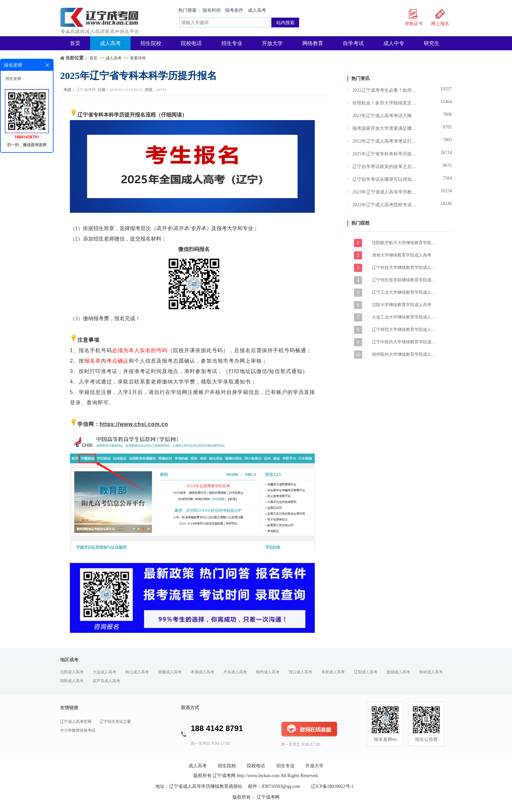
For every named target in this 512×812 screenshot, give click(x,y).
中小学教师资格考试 (78, 730)
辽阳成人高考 (366, 672)
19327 (446, 89)
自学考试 (353, 43)
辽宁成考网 (86, 90)
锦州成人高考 (268, 672)
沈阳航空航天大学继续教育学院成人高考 (405, 243)
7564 (447, 178)
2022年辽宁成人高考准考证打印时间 (385, 141)
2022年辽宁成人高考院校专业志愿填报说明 (385, 205)
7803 (447, 140)
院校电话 (191, 43)
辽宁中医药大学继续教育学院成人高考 (405, 342)
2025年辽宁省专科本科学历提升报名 (385, 154)
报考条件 (234, 10)
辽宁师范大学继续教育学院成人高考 (405, 329)
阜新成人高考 (333, 672)
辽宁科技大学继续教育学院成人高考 (405, 267)
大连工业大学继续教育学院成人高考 (405, 317)
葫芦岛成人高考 (106, 681)
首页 (75, 43)
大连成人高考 (104, 672)
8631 (447, 165)
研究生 (432, 43)
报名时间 (212, 10)
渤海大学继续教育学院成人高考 (402, 255)
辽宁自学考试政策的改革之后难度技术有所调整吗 (385, 167)
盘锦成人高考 (398, 672)
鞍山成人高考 (137, 672)
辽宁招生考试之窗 (115, 722)
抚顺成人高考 (170, 672)
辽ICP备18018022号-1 (332, 786)
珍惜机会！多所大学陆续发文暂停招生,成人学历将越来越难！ (385, 103)
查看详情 (138, 58)
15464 (446, 102)
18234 (446, 191)
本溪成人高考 (202, 672)
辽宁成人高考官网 (76, 722)
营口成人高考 (300, 672)
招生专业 (232, 43)
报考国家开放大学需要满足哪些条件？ (385, 128)
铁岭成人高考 (431, 672)
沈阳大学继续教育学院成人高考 (402, 305)
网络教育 (313, 43)
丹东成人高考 (235, 672)
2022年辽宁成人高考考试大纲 (382, 116)
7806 (447, 114)
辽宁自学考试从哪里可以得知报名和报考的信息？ (385, 179)
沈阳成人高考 (72, 672)
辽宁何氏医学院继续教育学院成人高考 (405, 280)
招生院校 (151, 43)
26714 (446, 153)
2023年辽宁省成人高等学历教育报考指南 (385, 192)
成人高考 (257, 10)
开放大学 (272, 43)
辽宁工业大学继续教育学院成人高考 (405, 292)
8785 (447, 127)
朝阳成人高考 (72, 681)
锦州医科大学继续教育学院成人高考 (405, 354)
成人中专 (394, 43)
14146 (446, 203)
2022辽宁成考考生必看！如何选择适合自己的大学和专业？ (385, 90)
